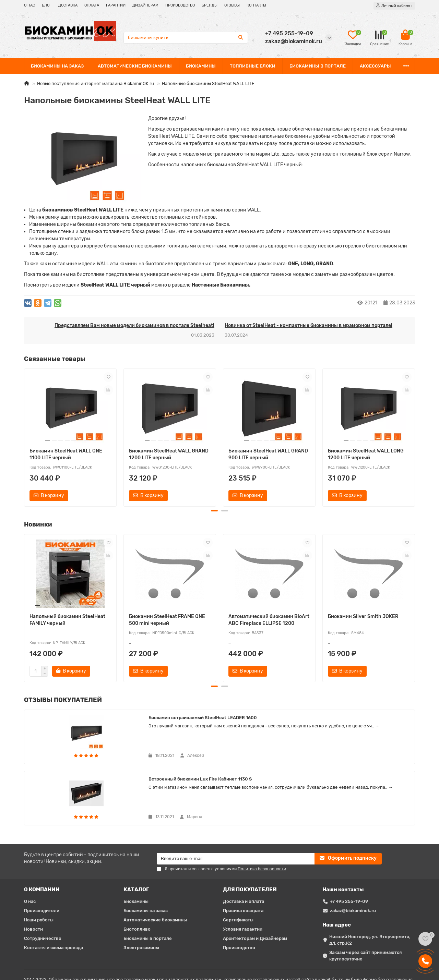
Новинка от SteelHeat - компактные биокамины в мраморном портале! (309, 325)
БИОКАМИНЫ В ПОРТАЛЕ (318, 66)
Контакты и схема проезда (54, 891)
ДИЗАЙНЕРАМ (145, 5)
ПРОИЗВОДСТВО (180, 5)
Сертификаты (238, 864)
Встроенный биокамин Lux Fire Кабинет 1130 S (236, 720)
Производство (239, 891)
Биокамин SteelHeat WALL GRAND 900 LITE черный (268, 454)
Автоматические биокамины (155, 864)
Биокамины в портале (148, 882)
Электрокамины (141, 891)
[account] (394, 6)
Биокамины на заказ (146, 854)
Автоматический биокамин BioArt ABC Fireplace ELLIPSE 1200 (269, 620)
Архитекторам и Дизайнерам (255, 882)
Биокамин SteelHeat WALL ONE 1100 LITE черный (66, 454)
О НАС (29, 5)
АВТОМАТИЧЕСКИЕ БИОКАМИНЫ (135, 66)
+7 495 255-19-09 (349, 845)
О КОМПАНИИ (42, 833)
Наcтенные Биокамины (220, 285)
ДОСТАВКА (68, 5)
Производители (42, 854)
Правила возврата (243, 854)
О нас (30, 845)
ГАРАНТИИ (116, 5)
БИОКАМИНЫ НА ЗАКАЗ (57, 66)
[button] (214, 511)
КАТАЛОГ (136, 833)
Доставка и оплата (244, 845)
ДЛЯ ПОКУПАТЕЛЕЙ (250, 833)
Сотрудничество (43, 882)
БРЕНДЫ (210, 5)
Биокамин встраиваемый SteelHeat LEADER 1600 (97, 720)
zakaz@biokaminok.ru (353, 854)
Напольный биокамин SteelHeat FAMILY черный (67, 620)
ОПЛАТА (92, 5)
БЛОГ (47, 5)
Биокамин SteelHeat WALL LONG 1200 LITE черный (366, 454)
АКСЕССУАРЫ (375, 66)
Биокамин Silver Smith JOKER (363, 616)
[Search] (186, 38)
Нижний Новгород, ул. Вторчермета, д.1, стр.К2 (370, 884)
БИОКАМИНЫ (201, 66)
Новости (33, 873)
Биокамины (136, 845)
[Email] (236, 802)
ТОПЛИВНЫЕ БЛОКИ (253, 66)
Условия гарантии (243, 873)
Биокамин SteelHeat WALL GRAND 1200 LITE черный (169, 454)
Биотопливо (137, 873)
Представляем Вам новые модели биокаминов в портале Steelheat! (134, 325)
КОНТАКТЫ (256, 5)
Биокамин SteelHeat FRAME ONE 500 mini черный (167, 620)
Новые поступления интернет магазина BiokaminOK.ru (96, 83)
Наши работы (39, 864)
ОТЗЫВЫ (232, 5)
